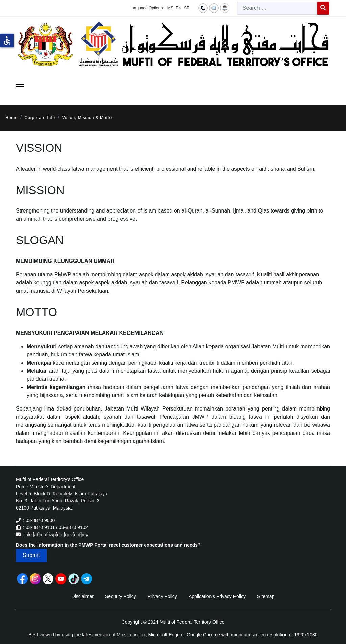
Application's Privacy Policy (217, 596)
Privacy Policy (162, 596)
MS (170, 8)
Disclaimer (83, 596)
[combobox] (277, 8)
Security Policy (121, 596)
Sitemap (266, 596)
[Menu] (20, 84)
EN (179, 8)
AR (187, 8)
